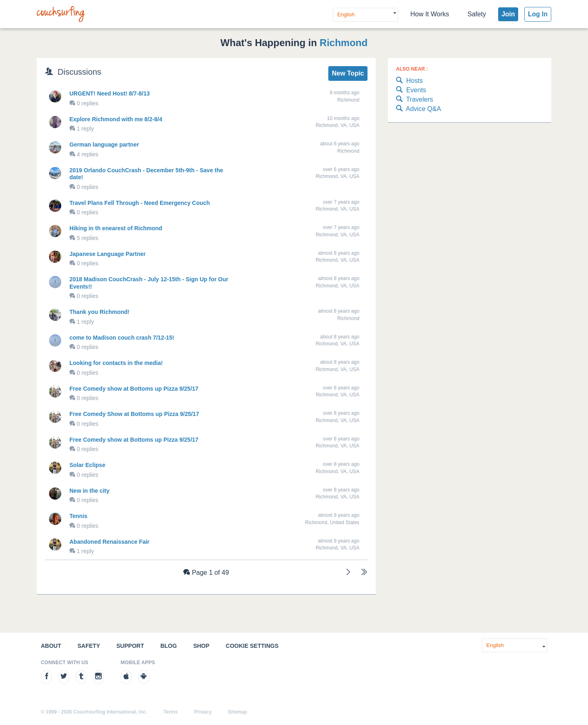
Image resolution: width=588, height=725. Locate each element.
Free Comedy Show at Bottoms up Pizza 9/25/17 (134, 414)
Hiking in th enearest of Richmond (116, 228)
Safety (477, 14)
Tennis (78, 516)
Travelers (415, 100)
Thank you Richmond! (99, 312)
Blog (169, 646)
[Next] (348, 573)
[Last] (364, 573)
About (51, 646)
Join (508, 14)
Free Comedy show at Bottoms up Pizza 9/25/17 (134, 389)
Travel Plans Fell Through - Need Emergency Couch (140, 203)
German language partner (104, 145)
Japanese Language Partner (108, 254)
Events (411, 90)
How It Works (430, 14)
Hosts (410, 81)
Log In (538, 14)
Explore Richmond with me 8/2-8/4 (116, 119)
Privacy (203, 712)
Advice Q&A (419, 109)
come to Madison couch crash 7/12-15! (122, 338)
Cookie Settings (252, 646)
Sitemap (237, 712)
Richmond (344, 43)
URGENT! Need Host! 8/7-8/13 (110, 93)
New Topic (348, 73)
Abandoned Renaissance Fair (109, 542)
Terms (170, 712)
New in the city (89, 491)
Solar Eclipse (87, 465)
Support (130, 646)
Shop (201, 646)
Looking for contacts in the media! (116, 363)
